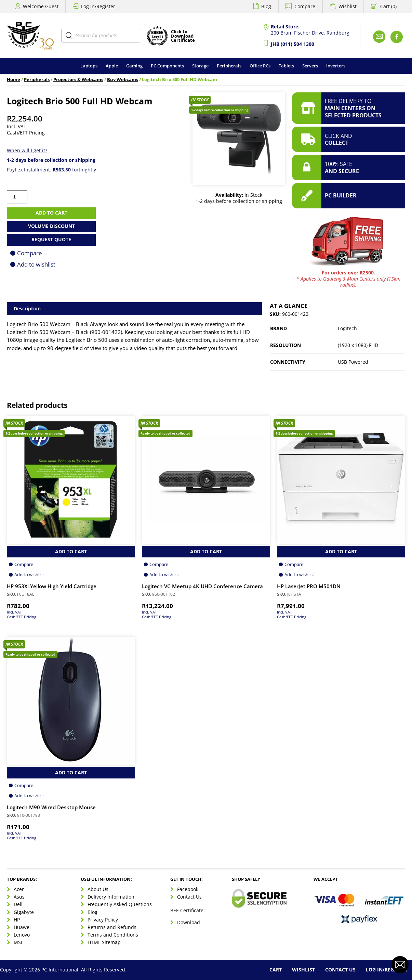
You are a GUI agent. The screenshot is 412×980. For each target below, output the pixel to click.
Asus (19, 897)
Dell (18, 904)
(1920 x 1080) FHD (358, 345)
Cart (276, 970)
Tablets (286, 66)
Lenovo (22, 935)
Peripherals (229, 66)
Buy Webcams (123, 80)
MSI (18, 942)
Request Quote (51, 239)
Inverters (336, 66)
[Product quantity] (17, 197)
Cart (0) (388, 6)
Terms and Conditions (113, 935)
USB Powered (353, 362)
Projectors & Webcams (78, 80)
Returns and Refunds (112, 927)
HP (17, 920)
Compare (305, 6)
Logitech (347, 328)
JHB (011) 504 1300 (293, 44)
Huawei (22, 927)
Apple (112, 66)
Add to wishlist (36, 264)
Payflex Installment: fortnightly (51, 170)
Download (189, 922)
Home (14, 80)
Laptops (89, 66)
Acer (19, 889)
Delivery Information (111, 897)
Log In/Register (98, 6)
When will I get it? (27, 150)
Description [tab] (27, 308)
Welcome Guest (41, 6)
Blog (266, 6)
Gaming (134, 66)
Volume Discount (51, 226)
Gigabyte (24, 912)
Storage (200, 66)
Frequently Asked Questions (120, 904)
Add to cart (51, 213)
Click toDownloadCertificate (183, 36)
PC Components (167, 66)
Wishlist (348, 6)
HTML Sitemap (104, 942)
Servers (310, 66)
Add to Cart (71, 551)
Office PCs (260, 66)
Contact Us (189, 897)
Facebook (188, 889)
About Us (98, 889)
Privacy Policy (103, 920)
